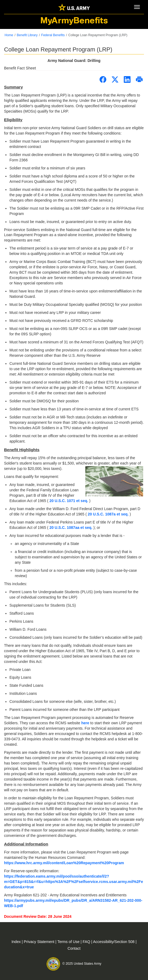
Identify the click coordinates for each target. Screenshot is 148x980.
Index (17, 942)
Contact (74, 948)
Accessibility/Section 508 (114, 942)
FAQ (87, 942)
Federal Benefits (53, 35)
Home (9, 35)
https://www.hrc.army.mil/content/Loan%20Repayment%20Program (64, 863)
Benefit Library (27, 35)
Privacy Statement (40, 942)
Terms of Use (69, 942)
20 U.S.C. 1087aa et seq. (71, 528)
